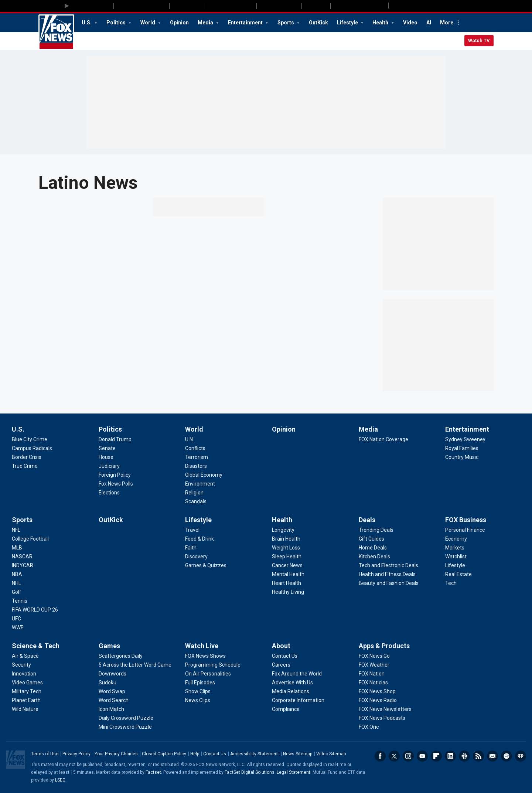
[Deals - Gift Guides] (371, 539)
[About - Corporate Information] (298, 700)
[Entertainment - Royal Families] (462, 448)
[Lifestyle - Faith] (191, 548)
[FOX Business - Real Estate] (458, 574)
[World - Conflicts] (195, 448)
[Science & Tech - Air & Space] (25, 656)
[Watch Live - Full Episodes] (200, 683)
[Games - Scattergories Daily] (121, 656)
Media (206, 23)
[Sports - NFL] (16, 530)
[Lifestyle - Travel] (192, 530)
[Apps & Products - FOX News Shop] (377, 691)
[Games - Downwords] (112, 674)
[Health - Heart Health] (287, 583)
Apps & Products (384, 646)
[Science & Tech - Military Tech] (27, 691)
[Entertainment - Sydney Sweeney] (465, 439)
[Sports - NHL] (16, 583)
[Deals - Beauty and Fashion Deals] (389, 583)
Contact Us (215, 754)
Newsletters (492, 756)
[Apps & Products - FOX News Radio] (378, 700)
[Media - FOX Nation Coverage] (383, 439)
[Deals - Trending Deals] (376, 530)
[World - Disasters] (196, 466)
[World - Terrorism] (197, 457)
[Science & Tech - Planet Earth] (26, 700)
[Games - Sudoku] (108, 683)
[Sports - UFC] (16, 619)
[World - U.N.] (190, 439)
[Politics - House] (106, 457)
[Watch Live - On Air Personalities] (208, 674)
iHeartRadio (521, 756)
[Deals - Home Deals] (373, 548)
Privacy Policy (76, 754)
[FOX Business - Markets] (455, 548)
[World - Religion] (194, 493)
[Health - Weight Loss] (286, 548)
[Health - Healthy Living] (288, 592)
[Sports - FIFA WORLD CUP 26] (35, 610)
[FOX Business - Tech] (451, 583)
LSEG (60, 780)
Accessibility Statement (255, 754)
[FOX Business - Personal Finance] (465, 530)
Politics (117, 23)
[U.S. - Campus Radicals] (32, 448)
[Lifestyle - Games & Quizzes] (206, 565)
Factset (153, 772)
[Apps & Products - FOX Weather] (374, 665)
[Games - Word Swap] (112, 691)
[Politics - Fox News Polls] (116, 484)
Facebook (380, 756)
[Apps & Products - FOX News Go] (374, 656)
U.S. (87, 23)
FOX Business (466, 520)
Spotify (507, 756)
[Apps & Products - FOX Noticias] (373, 683)
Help (195, 754)
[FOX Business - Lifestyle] (455, 565)
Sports (286, 23)
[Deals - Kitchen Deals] (374, 557)
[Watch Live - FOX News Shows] (205, 656)
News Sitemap (298, 754)
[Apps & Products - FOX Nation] (372, 674)
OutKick (318, 23)
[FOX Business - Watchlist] (456, 557)
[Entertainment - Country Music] (462, 457)
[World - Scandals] (196, 501)
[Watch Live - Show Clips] (198, 691)
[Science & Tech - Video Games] (27, 683)
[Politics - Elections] (109, 493)
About (281, 646)
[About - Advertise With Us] (292, 683)
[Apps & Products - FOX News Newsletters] (385, 709)
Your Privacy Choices (116, 754)
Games (109, 646)
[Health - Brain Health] (286, 539)
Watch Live (202, 646)
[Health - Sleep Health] (287, 557)
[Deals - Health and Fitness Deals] (387, 574)
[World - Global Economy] (204, 475)
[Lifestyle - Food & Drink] (199, 539)
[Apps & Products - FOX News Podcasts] (382, 718)
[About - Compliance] (286, 709)
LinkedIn (450, 756)
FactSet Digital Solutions (250, 772)
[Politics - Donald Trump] (115, 439)
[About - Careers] (281, 665)
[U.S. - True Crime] (25, 466)
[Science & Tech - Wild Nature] (25, 709)
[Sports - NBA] (17, 574)
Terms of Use (45, 754)
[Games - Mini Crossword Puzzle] (125, 727)
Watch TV (479, 40)
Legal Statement (294, 772)
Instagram (408, 756)
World (148, 23)
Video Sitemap (331, 754)
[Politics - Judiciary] (109, 466)
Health (381, 23)
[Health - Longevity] (283, 530)
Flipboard (436, 756)
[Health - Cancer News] (287, 565)
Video (410, 23)
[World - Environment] (200, 484)
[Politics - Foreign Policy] (115, 475)
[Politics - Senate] (107, 448)
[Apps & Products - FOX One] (369, 727)
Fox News (56, 32)
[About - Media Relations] (291, 691)
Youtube (422, 756)
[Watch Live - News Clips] (198, 700)
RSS (478, 756)
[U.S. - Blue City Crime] (30, 439)
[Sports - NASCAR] (22, 557)
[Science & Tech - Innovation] (24, 674)
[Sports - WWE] (18, 627)
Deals (367, 520)
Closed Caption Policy (164, 754)
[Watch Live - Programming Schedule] (213, 665)
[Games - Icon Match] (111, 709)
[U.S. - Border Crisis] (27, 457)
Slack (464, 756)
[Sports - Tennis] (20, 601)
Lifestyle (348, 23)
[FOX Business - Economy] (456, 539)
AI (429, 23)
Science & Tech (36, 646)
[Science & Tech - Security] (21, 665)
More (447, 23)
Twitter (394, 756)
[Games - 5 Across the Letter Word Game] (135, 665)
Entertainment (246, 23)
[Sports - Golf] (17, 592)
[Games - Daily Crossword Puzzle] (126, 718)
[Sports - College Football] (30, 539)
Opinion (179, 23)
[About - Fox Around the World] (297, 674)
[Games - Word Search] (114, 700)
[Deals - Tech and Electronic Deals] (388, 565)
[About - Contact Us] (285, 656)
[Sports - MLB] (17, 548)
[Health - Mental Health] (288, 574)
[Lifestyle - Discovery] (196, 557)
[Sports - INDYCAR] (23, 565)
